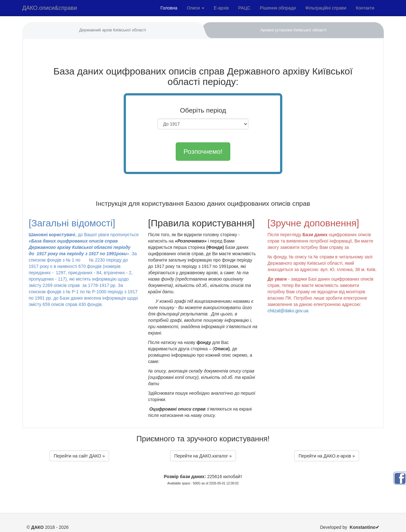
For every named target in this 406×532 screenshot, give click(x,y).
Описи (196, 8)
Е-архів (221, 8)
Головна (169, 8)
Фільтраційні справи (326, 8)
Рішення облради (278, 8)
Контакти (365, 8)
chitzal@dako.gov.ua (288, 311)
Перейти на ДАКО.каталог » (203, 456)
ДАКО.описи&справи (50, 8)
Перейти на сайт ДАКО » (79, 456)
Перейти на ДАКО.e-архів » (327, 456)
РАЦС (244, 8)
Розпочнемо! (203, 151)
